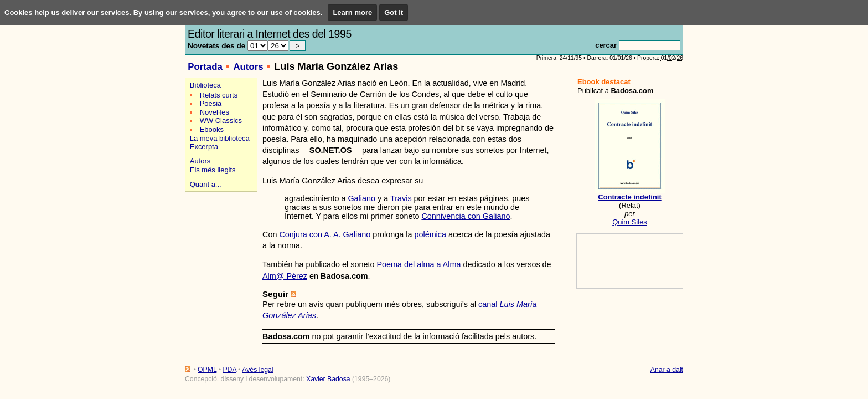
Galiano (361, 198)
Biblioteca (205, 85)
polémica (430, 234)
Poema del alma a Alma (418, 264)
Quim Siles (630, 222)
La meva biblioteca (220, 138)
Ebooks (212, 129)
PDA (229, 370)
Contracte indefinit (629, 197)
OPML (207, 370)
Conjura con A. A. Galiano (325, 234)
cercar (606, 45)
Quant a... (206, 184)
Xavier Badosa (328, 379)
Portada (205, 67)
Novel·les (215, 112)
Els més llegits (213, 170)
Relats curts (219, 95)
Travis (401, 198)
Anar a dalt (667, 370)
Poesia (211, 103)
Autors (248, 67)
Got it (394, 12)
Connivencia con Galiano (466, 216)
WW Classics (221, 121)
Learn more (352, 12)
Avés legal (257, 370)
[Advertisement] (219, 234)
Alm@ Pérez (285, 276)
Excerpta (204, 147)
